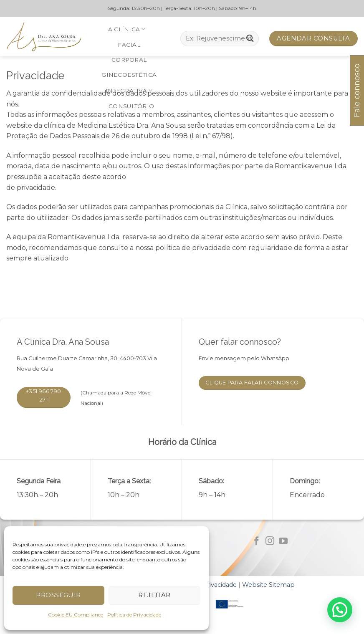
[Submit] (250, 39)
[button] (340, 610)
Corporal (129, 60)
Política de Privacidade (134, 615)
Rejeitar (154, 595)
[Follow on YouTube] (283, 542)
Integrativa (129, 90)
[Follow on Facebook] (257, 542)
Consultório (131, 106)
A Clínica (127, 29)
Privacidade (220, 585)
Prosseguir (58, 595)
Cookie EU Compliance (76, 615)
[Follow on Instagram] (270, 542)
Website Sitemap (268, 585)
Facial (129, 45)
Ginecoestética (129, 75)
